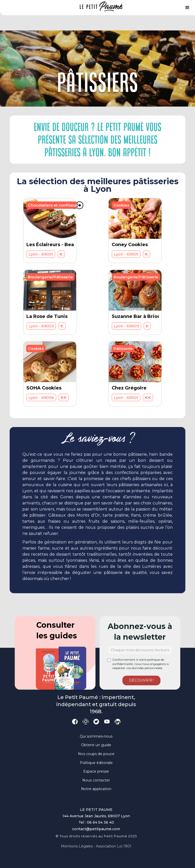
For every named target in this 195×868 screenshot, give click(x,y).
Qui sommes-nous (96, 736)
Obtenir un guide (96, 745)
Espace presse (96, 771)
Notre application (96, 789)
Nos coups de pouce (96, 754)
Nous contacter (96, 780)
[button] (187, 8)
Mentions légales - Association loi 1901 (96, 846)
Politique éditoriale (96, 763)
